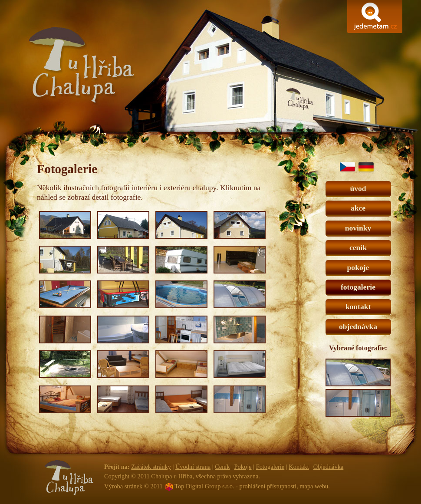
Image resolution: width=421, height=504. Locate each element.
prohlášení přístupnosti (268, 486)
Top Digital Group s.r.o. (204, 486)
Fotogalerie (270, 467)
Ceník (222, 467)
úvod (358, 188)
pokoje (358, 267)
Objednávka (329, 467)
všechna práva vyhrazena (227, 476)
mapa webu (314, 486)
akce (358, 208)
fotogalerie (358, 287)
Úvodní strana (193, 467)
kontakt (358, 306)
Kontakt (299, 467)
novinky (358, 228)
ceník (358, 247)
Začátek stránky (151, 467)
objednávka (358, 326)
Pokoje (243, 467)
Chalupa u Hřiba (210, 76)
